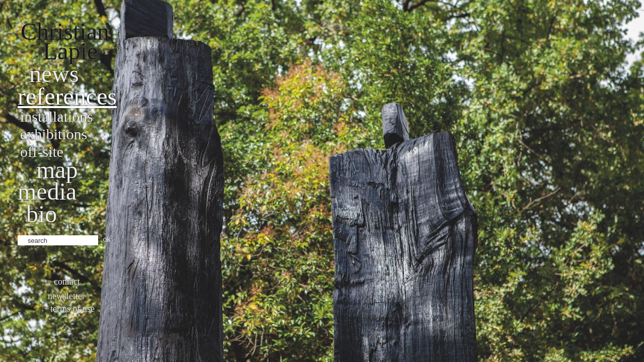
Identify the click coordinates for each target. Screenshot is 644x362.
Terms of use (72, 309)
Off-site (42, 152)
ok (107, 239)
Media (47, 191)
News (54, 74)
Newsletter (66, 296)
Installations (57, 116)
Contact (67, 282)
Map (57, 170)
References (67, 96)
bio (42, 214)
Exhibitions (54, 134)
